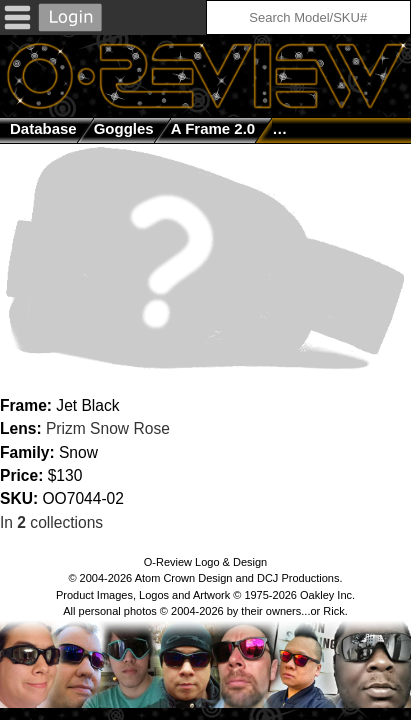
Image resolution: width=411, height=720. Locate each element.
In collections (51, 522)
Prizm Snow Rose (108, 428)
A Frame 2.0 (213, 128)
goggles (124, 128)
